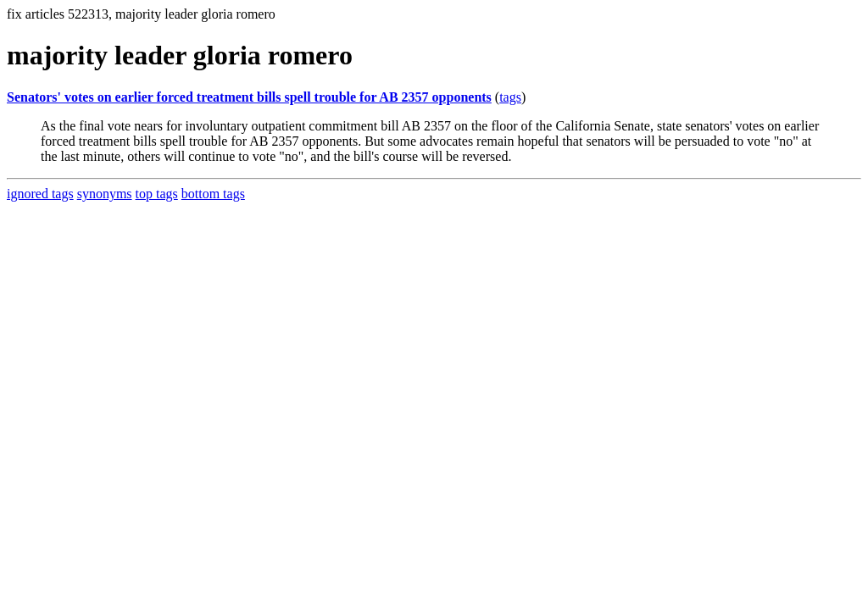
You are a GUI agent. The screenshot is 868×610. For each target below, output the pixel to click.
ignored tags (40, 194)
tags (510, 97)
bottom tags (213, 194)
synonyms (105, 194)
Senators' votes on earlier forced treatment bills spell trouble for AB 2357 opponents (249, 97)
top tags (157, 194)
